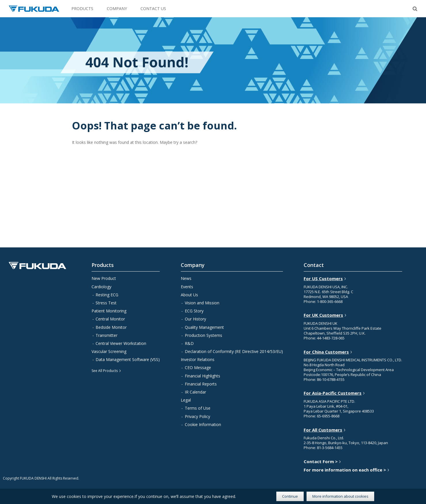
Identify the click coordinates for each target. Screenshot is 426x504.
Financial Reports (201, 384)
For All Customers (323, 430)
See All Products (105, 371)
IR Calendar (195, 392)
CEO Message (198, 367)
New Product (104, 278)
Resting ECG (107, 295)
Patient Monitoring (109, 311)
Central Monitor (110, 319)
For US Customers (323, 279)
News (186, 278)
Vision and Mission (202, 303)
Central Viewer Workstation (121, 343)
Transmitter (106, 335)
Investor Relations (198, 359)
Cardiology (101, 287)
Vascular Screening (109, 351)
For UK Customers (323, 315)
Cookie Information (203, 424)
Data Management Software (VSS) (128, 359)
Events (187, 287)
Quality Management (204, 327)
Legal (186, 400)
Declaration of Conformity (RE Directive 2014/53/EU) (234, 351)
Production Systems (204, 335)
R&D (189, 343)
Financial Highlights (202, 376)
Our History (195, 319)
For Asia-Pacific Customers (333, 393)
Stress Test (106, 303)
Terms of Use (198, 408)
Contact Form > (321, 462)
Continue (290, 496)
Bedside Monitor (111, 327)
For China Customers (326, 352)
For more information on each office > (345, 470)
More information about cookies (340, 496)
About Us (189, 295)
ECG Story (194, 311)
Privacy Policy (197, 416)
